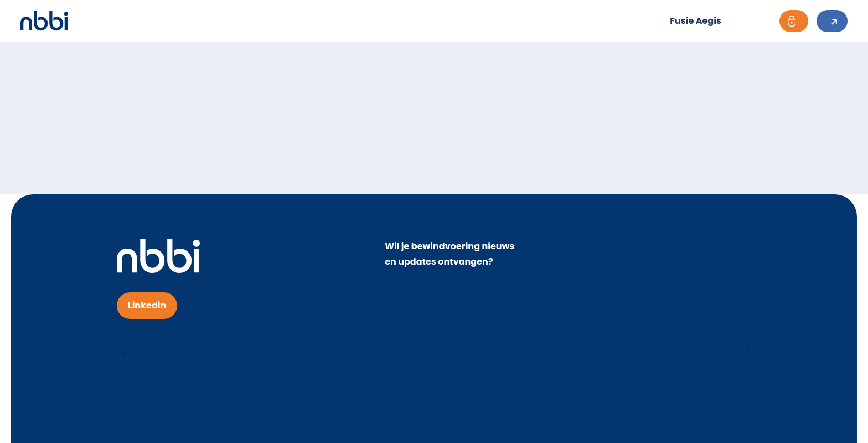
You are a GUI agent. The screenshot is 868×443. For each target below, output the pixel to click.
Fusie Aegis (696, 21)
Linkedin (147, 305)
